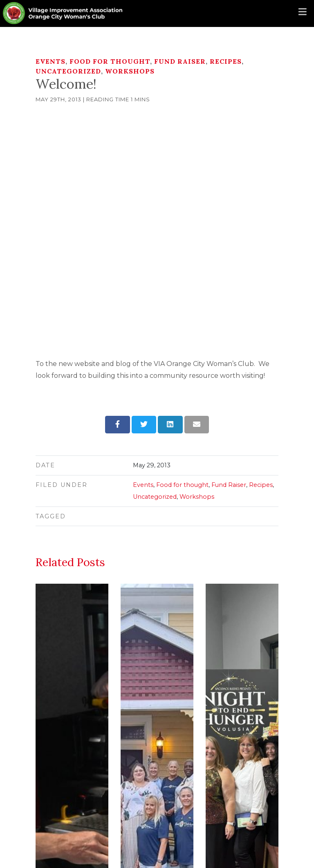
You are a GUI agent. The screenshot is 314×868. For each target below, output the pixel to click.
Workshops (130, 71)
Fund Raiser (180, 61)
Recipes (226, 61)
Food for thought (110, 61)
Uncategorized (68, 71)
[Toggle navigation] (303, 12)
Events (50, 61)
